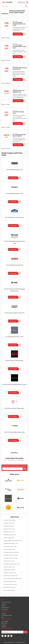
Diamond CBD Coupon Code (11, 543)
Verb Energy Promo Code (10, 584)
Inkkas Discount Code (9, 570)
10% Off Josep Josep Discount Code (14, 313)
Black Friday (22, 2)
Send (25, 469)
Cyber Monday (5, 621)
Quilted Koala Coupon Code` (11, 576)
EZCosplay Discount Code (10, 546)
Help (3, 600)
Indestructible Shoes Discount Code (13, 541)
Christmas (4, 625)
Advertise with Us (5, 607)
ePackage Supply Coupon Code (11, 564)
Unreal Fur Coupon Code (10, 573)
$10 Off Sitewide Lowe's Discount (14, 217)
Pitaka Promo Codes (9, 526)
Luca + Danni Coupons (9, 590)
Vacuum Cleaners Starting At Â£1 (14, 361)
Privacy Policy (5, 609)
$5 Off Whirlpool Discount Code (14, 194)
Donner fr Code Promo (9, 520)
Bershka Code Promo (9, 532)
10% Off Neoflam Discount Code (14, 265)
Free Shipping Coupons (7, 615)
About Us (4, 606)
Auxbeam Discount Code (10, 535)
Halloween (4, 627)
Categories (4, 614)
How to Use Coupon (6, 602)
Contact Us (4, 604)
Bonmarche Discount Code (10, 558)
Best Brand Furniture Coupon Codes (13, 579)
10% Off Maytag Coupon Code (14, 170)
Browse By (4, 611)
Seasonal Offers (6, 619)
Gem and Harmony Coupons (11, 555)
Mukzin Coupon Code (9, 538)
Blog (3, 617)
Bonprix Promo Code (9, 529)
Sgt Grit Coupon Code (9, 567)
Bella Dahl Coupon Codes (10, 581)
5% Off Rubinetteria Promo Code (14, 337)
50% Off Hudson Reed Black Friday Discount (14, 384)
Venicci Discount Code (9, 549)
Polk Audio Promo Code (10, 587)
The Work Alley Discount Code (11, 552)
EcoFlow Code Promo (9, 523)
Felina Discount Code (9, 561)
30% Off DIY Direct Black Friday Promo (14, 432)
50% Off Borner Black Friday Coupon (14, 408)
